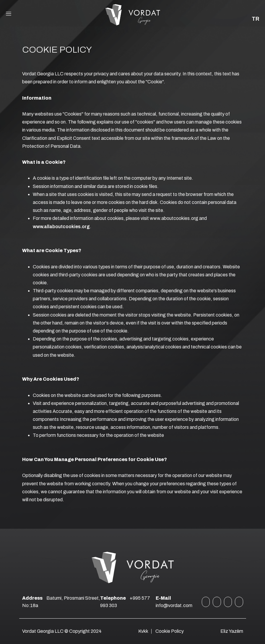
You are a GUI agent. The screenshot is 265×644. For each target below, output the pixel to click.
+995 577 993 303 (125, 602)
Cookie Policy (170, 631)
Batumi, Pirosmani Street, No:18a (61, 602)
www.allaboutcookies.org (61, 227)
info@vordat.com (174, 602)
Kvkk (143, 631)
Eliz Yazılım (232, 631)
